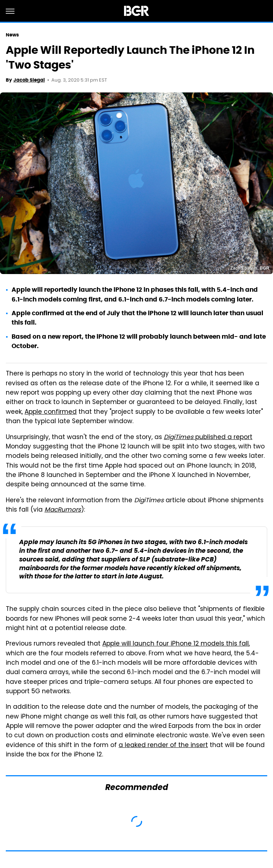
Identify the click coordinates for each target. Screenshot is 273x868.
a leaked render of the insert (163, 746)
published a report (208, 438)
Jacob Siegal (29, 80)
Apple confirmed (51, 412)
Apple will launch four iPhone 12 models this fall (176, 644)
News (12, 35)
